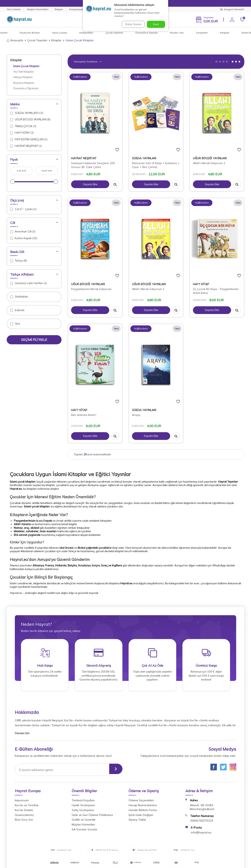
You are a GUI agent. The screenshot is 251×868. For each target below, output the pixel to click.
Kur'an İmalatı (24, 813)
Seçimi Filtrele (34, 340)
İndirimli (17, 310)
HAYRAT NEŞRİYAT (84, 158)
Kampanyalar (77, 9)
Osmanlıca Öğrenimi (26, 88)
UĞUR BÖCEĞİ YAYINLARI (210, 158)
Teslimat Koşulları (83, 803)
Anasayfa (15, 40)
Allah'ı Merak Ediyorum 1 (148, 289)
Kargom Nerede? (232, 9)
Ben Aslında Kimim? (84, 415)
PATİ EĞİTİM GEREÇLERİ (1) (29, 139)
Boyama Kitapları (24, 83)
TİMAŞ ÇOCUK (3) (23, 126)
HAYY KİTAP (201, 284)
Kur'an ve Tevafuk (27, 808)
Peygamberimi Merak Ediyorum (91, 289)
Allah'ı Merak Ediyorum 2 (209, 163)
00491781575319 (202, 823)
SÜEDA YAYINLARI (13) (27, 113)
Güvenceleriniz (24, 818)
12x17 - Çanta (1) (23, 209)
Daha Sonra (132, 24)
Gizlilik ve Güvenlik (84, 822)
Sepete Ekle (90, 184)
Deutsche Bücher (30, 33)
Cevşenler (202, 33)
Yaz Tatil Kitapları (24, 72)
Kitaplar (225, 33)
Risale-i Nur (177, 33)
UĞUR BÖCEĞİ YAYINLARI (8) (30, 119)
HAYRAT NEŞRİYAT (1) (26, 146)
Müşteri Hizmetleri (38, 9)
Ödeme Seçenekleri (141, 803)
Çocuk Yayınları (114, 33)
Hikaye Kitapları (23, 77)
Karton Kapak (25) (24, 238)
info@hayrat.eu (201, 835)
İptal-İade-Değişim (141, 818)
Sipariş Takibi (137, 822)
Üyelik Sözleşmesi (83, 808)
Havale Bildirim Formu (143, 813)
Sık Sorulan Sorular (84, 832)
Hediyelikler (86, 33)
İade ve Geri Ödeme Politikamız (92, 818)
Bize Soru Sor (24, 822)
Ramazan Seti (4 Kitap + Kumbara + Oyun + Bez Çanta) (156, 165)
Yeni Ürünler (14, 9)
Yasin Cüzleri (60, 33)
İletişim (59, 9)
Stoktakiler (19, 297)
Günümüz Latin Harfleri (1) (29, 283)
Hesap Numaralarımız (143, 808)
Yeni (15, 324)
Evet (156, 24)
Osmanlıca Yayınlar (147, 33)
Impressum (22, 803)
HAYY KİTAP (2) (22, 133)
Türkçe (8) (18, 261)
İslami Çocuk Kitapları (26, 66)
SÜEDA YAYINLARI (144, 158)
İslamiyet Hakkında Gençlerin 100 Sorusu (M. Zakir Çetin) (93, 165)
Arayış (136, 415)
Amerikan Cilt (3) (23, 232)
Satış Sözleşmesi (83, 813)
